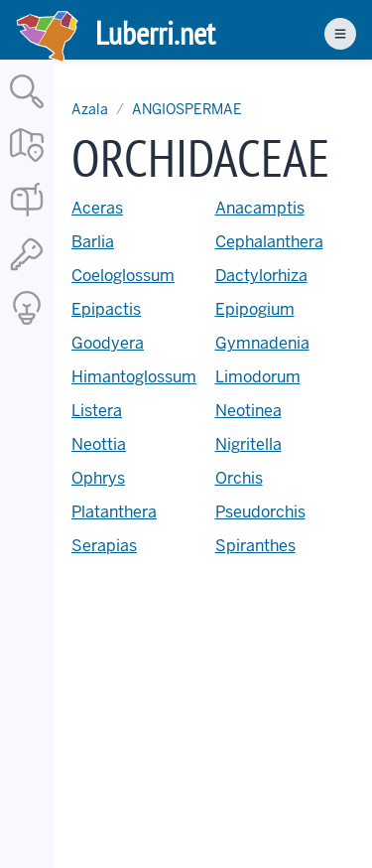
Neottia (99, 444)
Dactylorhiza (261, 276)
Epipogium (255, 309)
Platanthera (114, 512)
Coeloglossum (123, 276)
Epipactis (106, 309)
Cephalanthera (269, 242)
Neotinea (248, 411)
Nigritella (248, 444)
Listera (97, 411)
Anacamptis (260, 208)
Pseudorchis (260, 512)
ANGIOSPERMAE (187, 109)
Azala (90, 109)
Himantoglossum (134, 377)
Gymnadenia (262, 343)
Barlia (93, 242)
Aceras (97, 208)
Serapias (104, 546)
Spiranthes (255, 546)
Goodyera (108, 343)
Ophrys (98, 478)
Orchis (239, 478)
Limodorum (258, 377)
